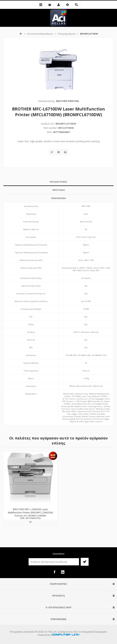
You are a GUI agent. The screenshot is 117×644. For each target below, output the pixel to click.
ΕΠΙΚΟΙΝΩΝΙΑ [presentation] (59, 198)
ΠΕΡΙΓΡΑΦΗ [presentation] (59, 190)
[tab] (58, 182)
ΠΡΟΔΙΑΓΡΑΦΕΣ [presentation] (58, 182)
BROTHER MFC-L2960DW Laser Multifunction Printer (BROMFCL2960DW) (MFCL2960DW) (30, 512)
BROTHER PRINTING (67, 101)
